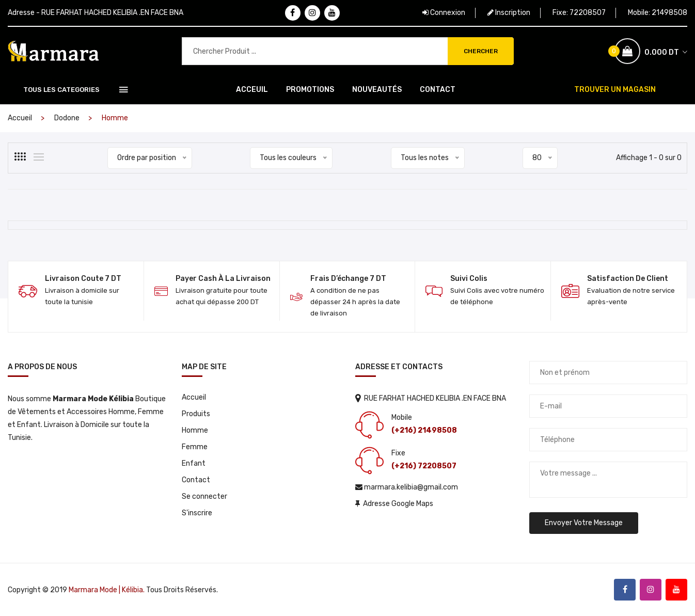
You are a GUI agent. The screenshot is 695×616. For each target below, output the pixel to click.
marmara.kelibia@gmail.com (407, 487)
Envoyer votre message (584, 523)
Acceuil (252, 90)
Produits (196, 414)
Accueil (20, 118)
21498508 (669, 13)
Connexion (444, 13)
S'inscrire (197, 513)
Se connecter (204, 496)
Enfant (194, 463)
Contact (438, 90)
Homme (195, 430)
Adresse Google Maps (394, 504)
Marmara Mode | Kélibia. (107, 590)
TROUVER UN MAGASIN (615, 90)
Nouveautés (377, 90)
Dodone (67, 118)
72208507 (588, 13)
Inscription (509, 13)
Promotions (310, 90)
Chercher (481, 51)
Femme (195, 447)
